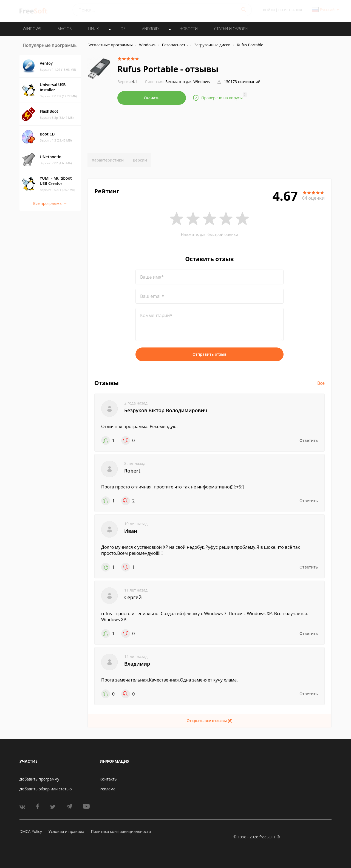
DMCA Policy (31, 831)
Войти (269, 10)
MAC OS (65, 29)
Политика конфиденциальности (121, 831)
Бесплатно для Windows (188, 82)
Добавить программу (39, 779)
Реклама (108, 789)
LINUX (93, 29)
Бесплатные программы (110, 45)
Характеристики (108, 160)
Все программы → (50, 203)
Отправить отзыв (210, 354)
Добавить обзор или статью (46, 789)
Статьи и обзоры (231, 29)
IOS (123, 29)
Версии (140, 160)
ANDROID (150, 29)
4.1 (127, 82)
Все (321, 383)
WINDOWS (32, 29)
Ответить (309, 440)
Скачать (152, 98)
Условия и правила (66, 831)
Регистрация (290, 10)
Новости (189, 29)
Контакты (109, 779)
